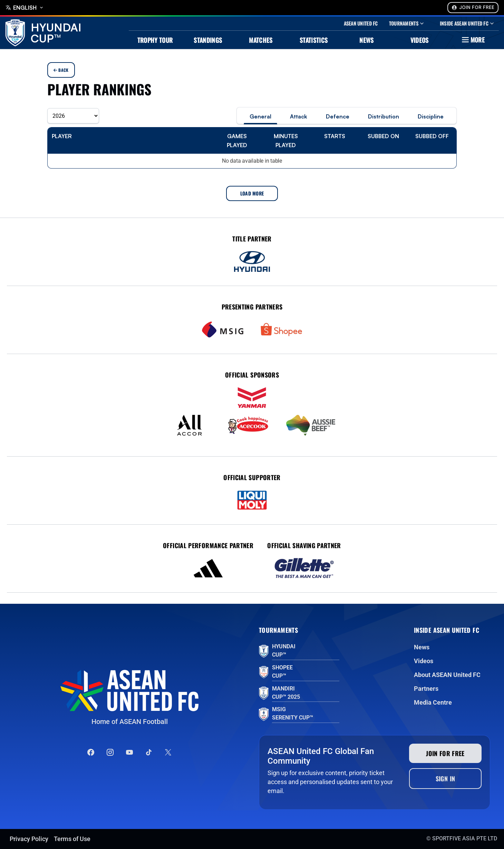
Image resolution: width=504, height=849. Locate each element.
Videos (420, 40)
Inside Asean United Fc (468, 23)
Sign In (445, 779)
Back (61, 70)
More (472, 40)
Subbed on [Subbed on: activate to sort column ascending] (383, 136)
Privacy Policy (29, 839)
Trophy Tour (155, 40)
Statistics (314, 40)
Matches (261, 40)
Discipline (431, 116)
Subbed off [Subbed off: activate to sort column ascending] (432, 136)
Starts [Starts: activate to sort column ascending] (335, 136)
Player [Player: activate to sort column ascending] (62, 136)
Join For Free (473, 7)
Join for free (445, 753)
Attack (299, 116)
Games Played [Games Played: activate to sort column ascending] (237, 141)
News (366, 40)
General (260, 116)
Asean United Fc (361, 23)
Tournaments (407, 23)
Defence (338, 116)
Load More (252, 193)
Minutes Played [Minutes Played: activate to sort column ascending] (286, 141)
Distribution (384, 116)
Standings (208, 40)
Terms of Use (72, 839)
